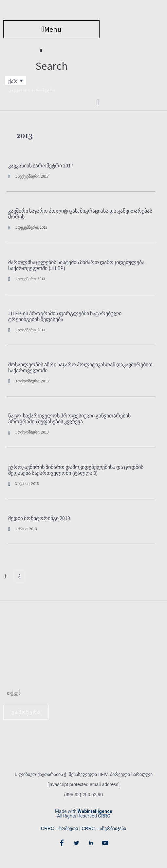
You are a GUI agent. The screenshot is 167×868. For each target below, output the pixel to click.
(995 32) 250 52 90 (83, 795)
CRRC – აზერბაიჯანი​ (104, 828)
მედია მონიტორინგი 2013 (39, 518)
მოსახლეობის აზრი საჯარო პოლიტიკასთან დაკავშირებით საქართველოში (80, 367)
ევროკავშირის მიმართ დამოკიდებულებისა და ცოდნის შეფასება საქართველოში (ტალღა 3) (76, 470)
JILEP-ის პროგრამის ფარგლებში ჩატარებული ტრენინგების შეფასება (65, 316)
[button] (51, 29)
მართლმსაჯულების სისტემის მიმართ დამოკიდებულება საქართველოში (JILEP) (76, 265)
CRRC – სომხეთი (59, 828)
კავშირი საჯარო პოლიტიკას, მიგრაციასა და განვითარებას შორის (80, 214)
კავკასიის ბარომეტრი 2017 (41, 165)
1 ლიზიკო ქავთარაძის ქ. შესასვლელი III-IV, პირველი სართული (83, 774)
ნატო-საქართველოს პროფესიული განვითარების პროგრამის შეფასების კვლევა (69, 418)
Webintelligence (95, 811)
